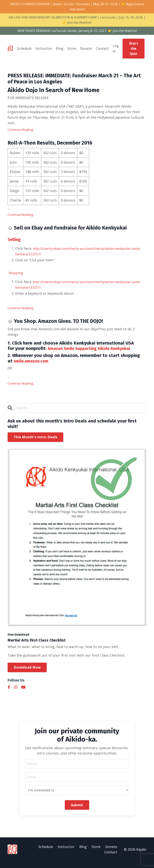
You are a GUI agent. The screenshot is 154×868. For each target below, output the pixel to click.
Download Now (27, 673)
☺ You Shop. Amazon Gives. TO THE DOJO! (62, 326)
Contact (102, 50)
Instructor (44, 50)
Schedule (24, 50)
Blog (60, 50)
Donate (86, 50)
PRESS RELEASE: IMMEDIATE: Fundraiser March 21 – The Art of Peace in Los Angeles (73, 81)
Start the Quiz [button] (134, 50)
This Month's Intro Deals (35, 443)
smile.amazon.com (33, 366)
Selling (15, 244)
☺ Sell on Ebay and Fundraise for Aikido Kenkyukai (75, 233)
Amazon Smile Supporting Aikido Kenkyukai (93, 354)
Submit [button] (77, 811)
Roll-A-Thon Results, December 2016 (55, 147)
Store (72, 50)
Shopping (16, 278)
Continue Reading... (21, 133)
